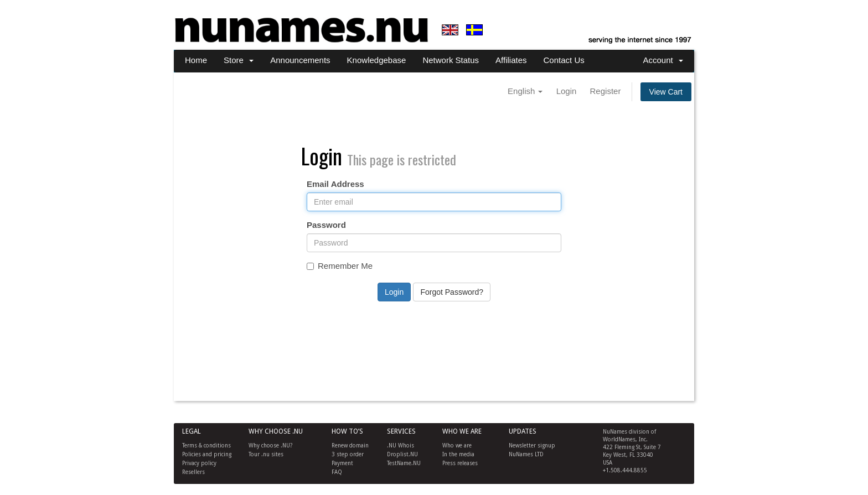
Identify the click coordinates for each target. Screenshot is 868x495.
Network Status (451, 60)
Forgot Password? (452, 292)
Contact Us (564, 60)
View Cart (666, 92)
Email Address (335, 184)
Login (567, 91)
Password (326, 225)
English (525, 91)
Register (606, 91)
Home (196, 60)
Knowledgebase (377, 60)
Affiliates (511, 60)
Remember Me (340, 266)
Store (239, 60)
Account (663, 60)
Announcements (300, 60)
